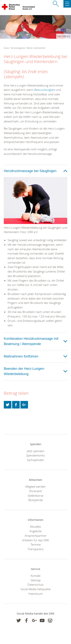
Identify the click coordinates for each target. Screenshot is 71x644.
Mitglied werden (35, 486)
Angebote (35, 531)
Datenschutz (35, 585)
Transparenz (36, 549)
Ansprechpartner (35, 536)
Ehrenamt (36, 491)
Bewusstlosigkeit (45, 90)
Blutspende (36, 500)
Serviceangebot (18, 48)
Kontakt (36, 576)
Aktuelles (35, 527)
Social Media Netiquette (36, 589)
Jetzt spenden (36, 451)
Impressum (36, 594)
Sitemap (36, 580)
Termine (36, 544)
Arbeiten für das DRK (36, 540)
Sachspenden (35, 460)
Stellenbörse (35, 496)
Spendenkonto (35, 455)
